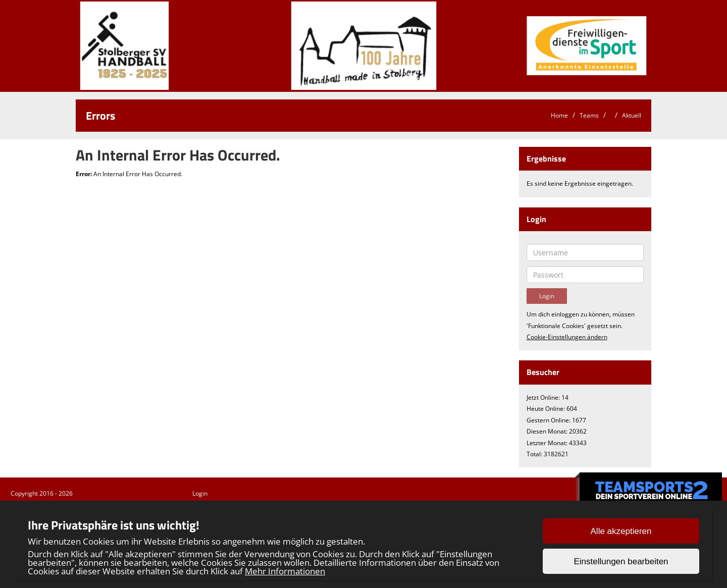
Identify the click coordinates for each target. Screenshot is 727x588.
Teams (589, 115)
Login (200, 493)
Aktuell (632, 115)
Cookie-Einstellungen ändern (567, 337)
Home (559, 115)
